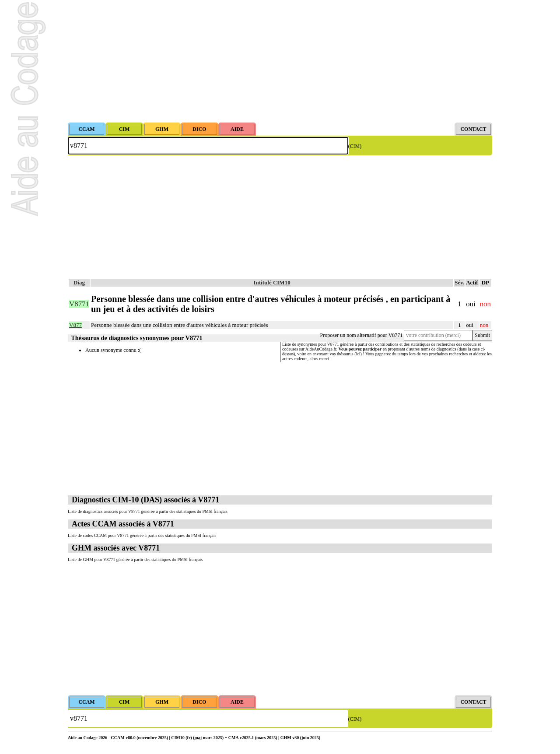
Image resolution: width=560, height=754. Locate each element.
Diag (79, 282)
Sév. (459, 282)
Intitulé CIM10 (272, 282)
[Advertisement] (280, 61)
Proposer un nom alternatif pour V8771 (362, 335)
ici (358, 354)
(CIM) (355, 146)
